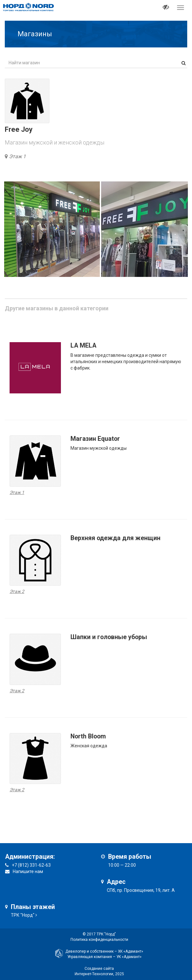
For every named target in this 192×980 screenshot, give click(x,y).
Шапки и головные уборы (109, 637)
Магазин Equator (95, 439)
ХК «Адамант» (131, 951)
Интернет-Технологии (94, 974)
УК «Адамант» (129, 957)
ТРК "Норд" (23, 915)
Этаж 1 (17, 156)
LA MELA (83, 345)
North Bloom (88, 736)
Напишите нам (28, 871)
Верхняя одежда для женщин (115, 538)
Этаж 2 (17, 591)
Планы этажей (33, 907)
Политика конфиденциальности (99, 940)
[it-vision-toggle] (166, 8)
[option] (52, 229)
